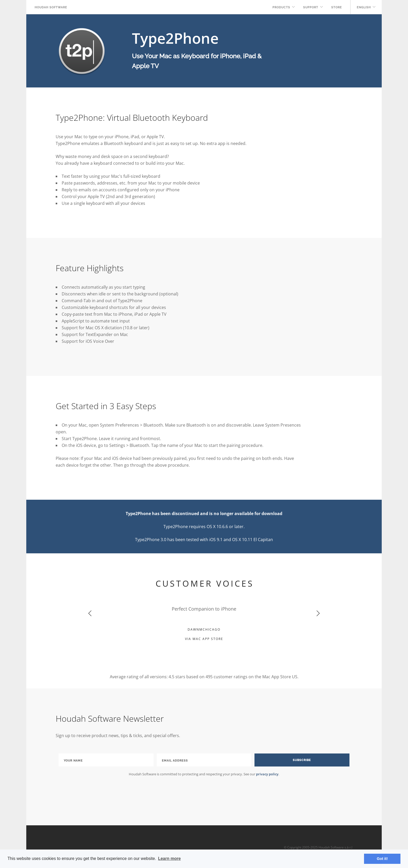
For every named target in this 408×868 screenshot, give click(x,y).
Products (281, 7)
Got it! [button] (382, 859)
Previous (90, 613)
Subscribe (302, 760)
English (364, 7)
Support (311, 7)
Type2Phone (175, 38)
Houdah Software (51, 7)
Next (318, 613)
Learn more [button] (169, 859)
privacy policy (267, 774)
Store (337, 7)
